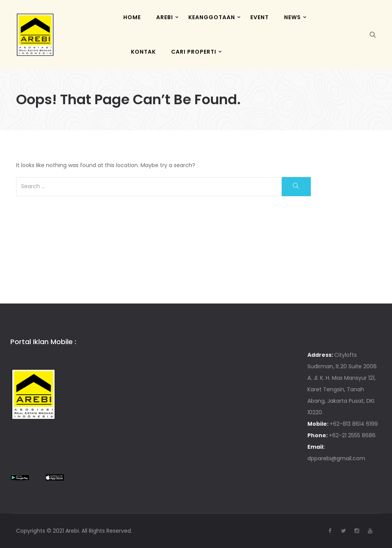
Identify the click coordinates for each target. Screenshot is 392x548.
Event (260, 17)
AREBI (165, 17)
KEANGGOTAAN (212, 17)
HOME (132, 17)
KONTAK (143, 52)
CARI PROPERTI (194, 52)
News (292, 17)
